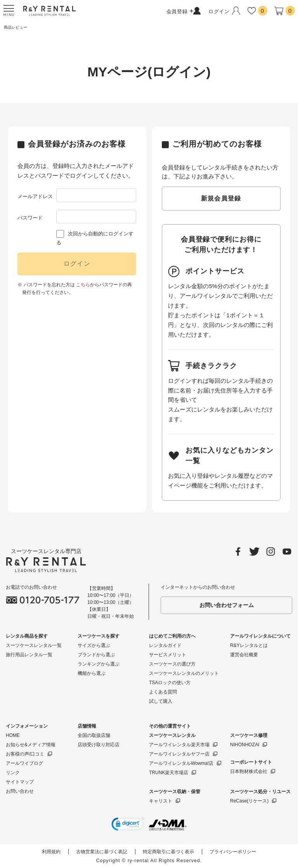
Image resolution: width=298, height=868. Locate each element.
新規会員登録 (221, 198)
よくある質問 (163, 692)
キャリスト (161, 801)
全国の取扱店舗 (94, 735)
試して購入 (161, 701)
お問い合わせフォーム (227, 605)
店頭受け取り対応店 (99, 745)
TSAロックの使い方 (170, 683)
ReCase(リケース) (249, 801)
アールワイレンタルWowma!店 (181, 763)
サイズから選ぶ (94, 645)
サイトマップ (20, 782)
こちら (83, 285)
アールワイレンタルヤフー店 (179, 754)
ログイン (77, 264)
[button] (128, 825)
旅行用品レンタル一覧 (29, 655)
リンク (13, 773)
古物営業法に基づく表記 (102, 852)
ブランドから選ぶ (96, 655)
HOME (13, 735)
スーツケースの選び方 (172, 664)
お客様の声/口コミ (25, 754)
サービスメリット (168, 655)
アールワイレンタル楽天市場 (179, 745)
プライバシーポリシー (233, 852)
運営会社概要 (244, 655)
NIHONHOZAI (245, 745)
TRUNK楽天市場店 (169, 773)
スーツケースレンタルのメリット (184, 673)
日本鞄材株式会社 (249, 771)
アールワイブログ (24, 763)
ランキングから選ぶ (99, 664)
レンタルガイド (165, 645)
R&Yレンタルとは (249, 645)
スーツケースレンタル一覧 (34, 645)
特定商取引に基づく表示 (168, 852)
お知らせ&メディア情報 (31, 745)
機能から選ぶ (92, 673)
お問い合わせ (20, 791)
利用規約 (51, 852)
